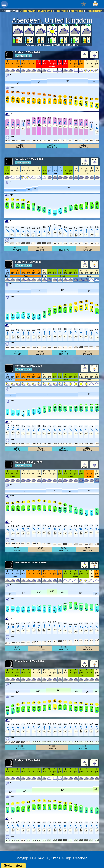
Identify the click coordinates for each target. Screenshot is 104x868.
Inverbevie (45, 11)
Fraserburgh (94, 11)
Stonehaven (28, 11)
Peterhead (61, 11)
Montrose (77, 11)
